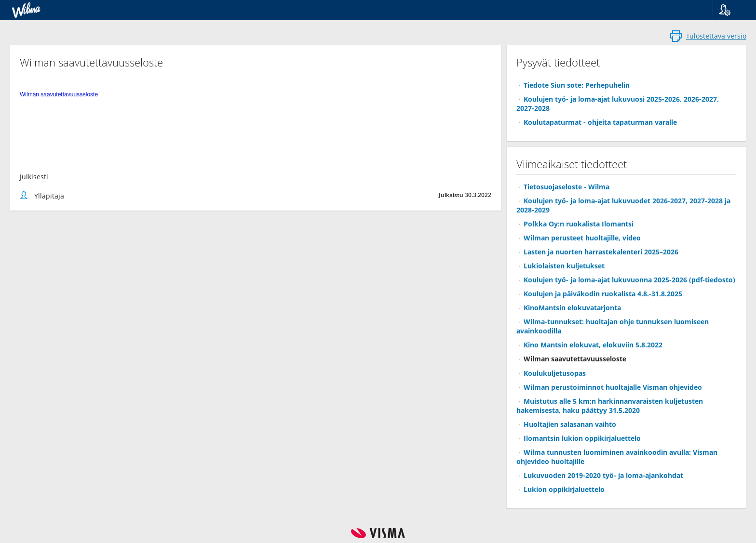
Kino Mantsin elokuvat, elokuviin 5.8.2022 (593, 345)
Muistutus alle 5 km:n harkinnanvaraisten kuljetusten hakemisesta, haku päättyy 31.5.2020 (610, 406)
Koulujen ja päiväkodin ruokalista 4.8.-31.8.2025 (603, 294)
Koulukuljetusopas (555, 373)
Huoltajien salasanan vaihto (570, 424)
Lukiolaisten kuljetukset (564, 266)
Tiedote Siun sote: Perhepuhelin (577, 85)
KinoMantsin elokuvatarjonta (572, 308)
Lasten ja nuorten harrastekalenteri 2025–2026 (601, 252)
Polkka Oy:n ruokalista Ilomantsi (579, 224)
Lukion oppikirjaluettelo (564, 489)
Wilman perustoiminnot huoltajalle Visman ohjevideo (613, 387)
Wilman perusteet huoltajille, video (582, 238)
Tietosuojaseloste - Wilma (567, 187)
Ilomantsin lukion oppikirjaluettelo (582, 438)
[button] (731, 10)
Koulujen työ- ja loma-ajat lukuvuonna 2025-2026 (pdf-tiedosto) (629, 280)
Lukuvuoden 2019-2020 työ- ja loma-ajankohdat (603, 475)
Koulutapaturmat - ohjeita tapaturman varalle (600, 122)
